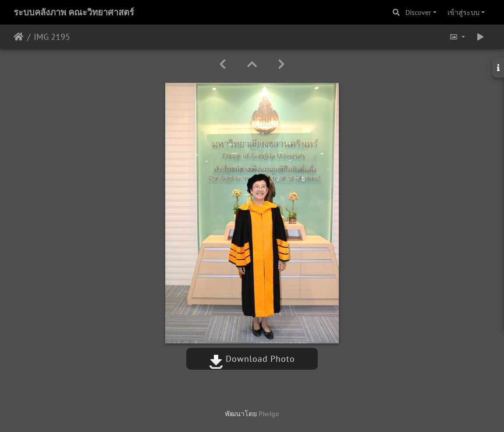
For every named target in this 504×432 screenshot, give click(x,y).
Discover (418, 12)
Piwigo (269, 414)
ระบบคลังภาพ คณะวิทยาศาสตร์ (74, 12)
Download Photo (252, 359)
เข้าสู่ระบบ (463, 12)
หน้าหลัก (19, 37)
